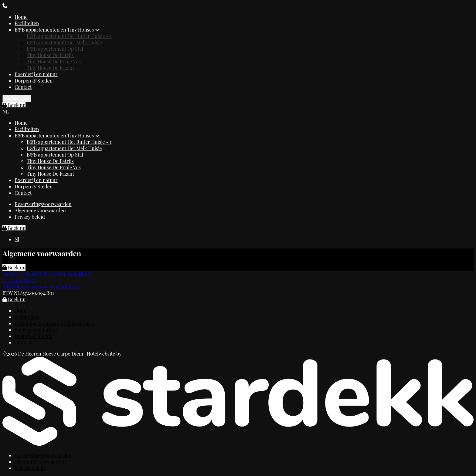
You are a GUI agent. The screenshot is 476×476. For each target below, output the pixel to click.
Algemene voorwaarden (40, 210)
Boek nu (14, 105)
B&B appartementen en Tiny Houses (57, 30)
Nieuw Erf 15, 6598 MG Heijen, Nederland (46, 274)
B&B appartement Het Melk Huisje (64, 42)
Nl (17, 239)
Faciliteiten (27, 23)
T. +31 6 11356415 (19, 280)
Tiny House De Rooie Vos (54, 61)
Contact (23, 87)
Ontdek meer (17, 98)
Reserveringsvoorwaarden (43, 204)
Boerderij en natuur (36, 74)
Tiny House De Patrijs (50, 55)
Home (21, 17)
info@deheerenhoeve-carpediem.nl (41, 287)
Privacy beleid (30, 217)
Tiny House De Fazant (50, 68)
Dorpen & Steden (34, 81)
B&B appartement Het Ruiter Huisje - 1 (69, 36)
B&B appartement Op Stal (55, 49)
